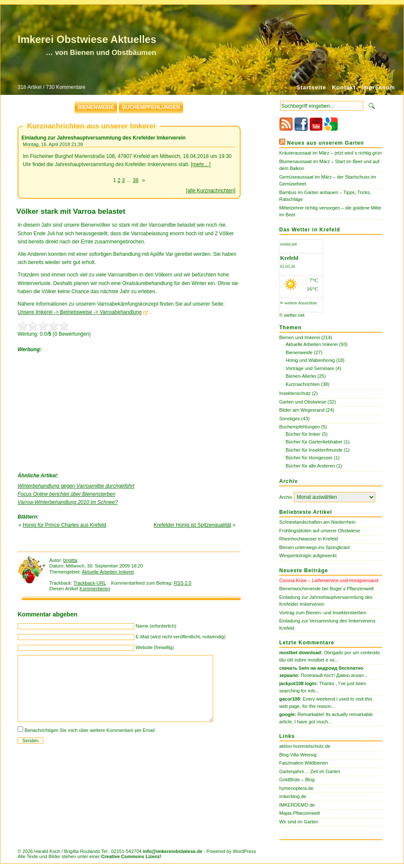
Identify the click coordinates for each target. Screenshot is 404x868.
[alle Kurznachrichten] (211, 191)
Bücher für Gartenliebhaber (314, 442)
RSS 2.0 (182, 583)
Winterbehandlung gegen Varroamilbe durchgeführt (76, 486)
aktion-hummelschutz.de (305, 746)
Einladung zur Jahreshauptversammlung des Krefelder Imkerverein (104, 138)
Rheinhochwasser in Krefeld (309, 539)
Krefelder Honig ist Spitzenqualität (192, 525)
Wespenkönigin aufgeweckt (308, 555)
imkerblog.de (293, 796)
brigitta (70, 560)
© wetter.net (292, 315)
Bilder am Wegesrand (302, 410)
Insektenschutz (295, 393)
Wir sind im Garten (299, 822)
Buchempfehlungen (151, 107)
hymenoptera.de (296, 788)
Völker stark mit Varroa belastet (71, 211)
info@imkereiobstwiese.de (173, 851)
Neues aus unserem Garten (325, 143)
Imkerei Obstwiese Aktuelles (87, 39)
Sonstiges (289, 419)
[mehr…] (201, 164)
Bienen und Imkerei (300, 337)
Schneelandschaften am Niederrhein (317, 522)
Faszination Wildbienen (304, 763)
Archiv (286, 497)
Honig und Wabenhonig (310, 360)
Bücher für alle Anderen (310, 466)
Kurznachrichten (303, 384)
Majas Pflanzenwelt (300, 813)
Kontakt (344, 87)
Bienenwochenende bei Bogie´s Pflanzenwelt (326, 589)
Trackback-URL (90, 583)
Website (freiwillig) (155, 647)
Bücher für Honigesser (309, 458)
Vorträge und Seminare (310, 368)
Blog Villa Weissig (298, 755)
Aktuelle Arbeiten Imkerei (108, 572)
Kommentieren (95, 589)
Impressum (378, 87)
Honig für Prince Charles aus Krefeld (65, 525)
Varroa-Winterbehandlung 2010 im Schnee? (68, 502)
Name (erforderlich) (156, 626)
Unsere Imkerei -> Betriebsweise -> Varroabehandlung (80, 312)
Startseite (311, 87)
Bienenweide (96, 107)
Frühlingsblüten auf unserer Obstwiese (320, 531)
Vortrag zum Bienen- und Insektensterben (323, 613)
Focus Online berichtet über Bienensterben (66, 494)
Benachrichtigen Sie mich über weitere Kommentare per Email (89, 730)
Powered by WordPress (231, 851)
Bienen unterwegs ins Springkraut (314, 547)
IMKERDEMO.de (297, 805)
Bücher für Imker (303, 434)
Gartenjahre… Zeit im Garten (310, 771)
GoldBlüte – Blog (297, 780)
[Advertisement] (82, 410)
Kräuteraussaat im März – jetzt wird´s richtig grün (330, 153)
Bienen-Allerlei (301, 376)
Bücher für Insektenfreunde (314, 450)
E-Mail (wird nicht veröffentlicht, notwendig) (181, 637)
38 (136, 180)
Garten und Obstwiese (303, 402)
